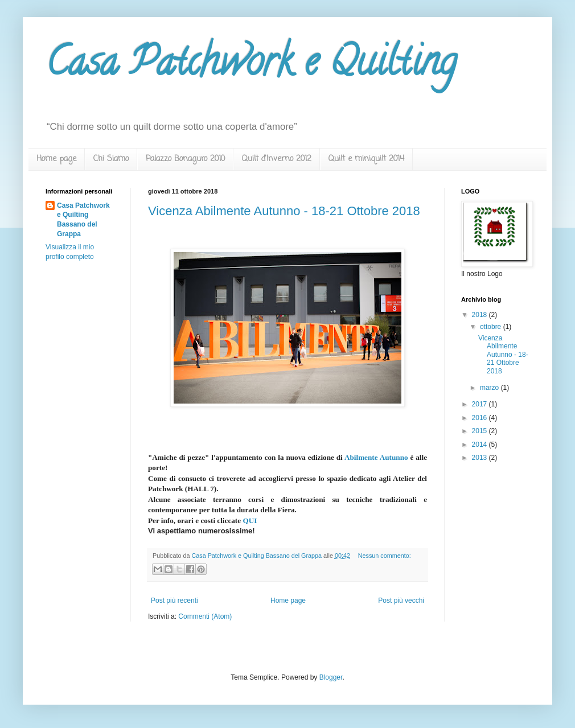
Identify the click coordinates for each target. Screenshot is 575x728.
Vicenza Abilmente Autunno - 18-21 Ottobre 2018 (284, 211)
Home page (56, 159)
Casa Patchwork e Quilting (251, 66)
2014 (480, 445)
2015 (480, 431)
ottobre (492, 327)
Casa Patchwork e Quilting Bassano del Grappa (83, 220)
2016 (480, 418)
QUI (250, 521)
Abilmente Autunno (376, 457)
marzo (490, 388)
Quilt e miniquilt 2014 (366, 159)
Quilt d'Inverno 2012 (277, 159)
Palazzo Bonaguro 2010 (185, 159)
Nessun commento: (385, 556)
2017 (480, 404)
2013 (480, 458)
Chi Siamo (111, 159)
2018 (480, 315)
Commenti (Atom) (205, 616)
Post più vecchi (401, 601)
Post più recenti (174, 601)
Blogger (331, 677)
